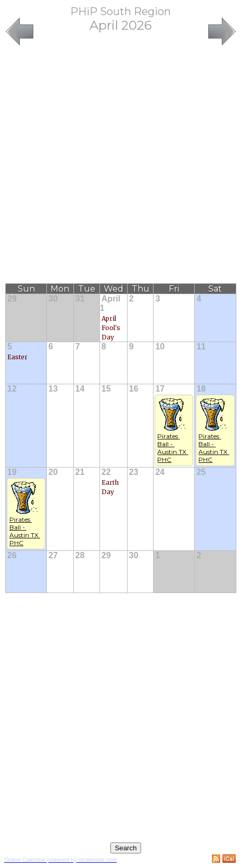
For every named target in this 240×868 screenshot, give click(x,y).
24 (160, 472)
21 (80, 472)
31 (80, 299)
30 (53, 299)
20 (53, 472)
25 (201, 472)
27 (53, 555)
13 (53, 389)
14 (80, 389)
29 (12, 299)
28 (80, 555)
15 (106, 389)
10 (160, 347)
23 (134, 472)
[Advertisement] (118, 165)
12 (12, 389)
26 (12, 555)
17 (160, 389)
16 (134, 389)
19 (12, 472)
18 (201, 389)
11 (201, 347)
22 (106, 472)
